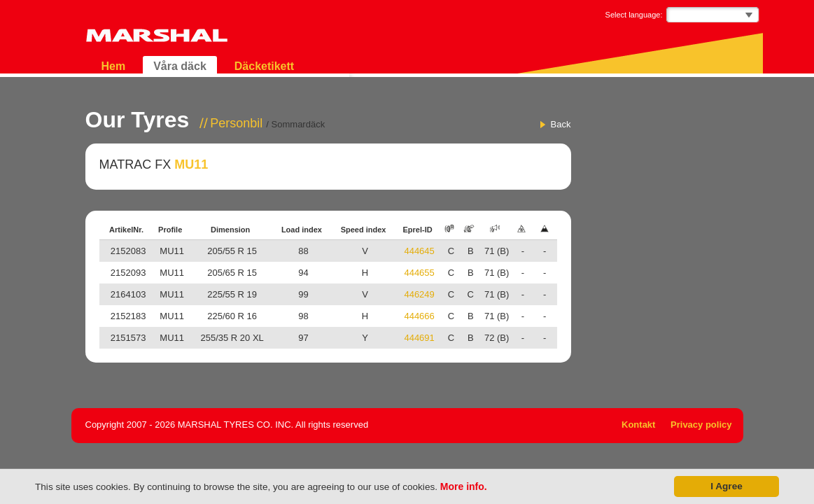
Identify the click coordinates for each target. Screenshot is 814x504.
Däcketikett (264, 66)
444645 (419, 251)
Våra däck (180, 66)
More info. (464, 486)
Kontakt (638, 425)
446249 (419, 294)
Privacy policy (701, 425)
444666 (419, 316)
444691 (419, 338)
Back (561, 124)
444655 (419, 273)
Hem (114, 66)
